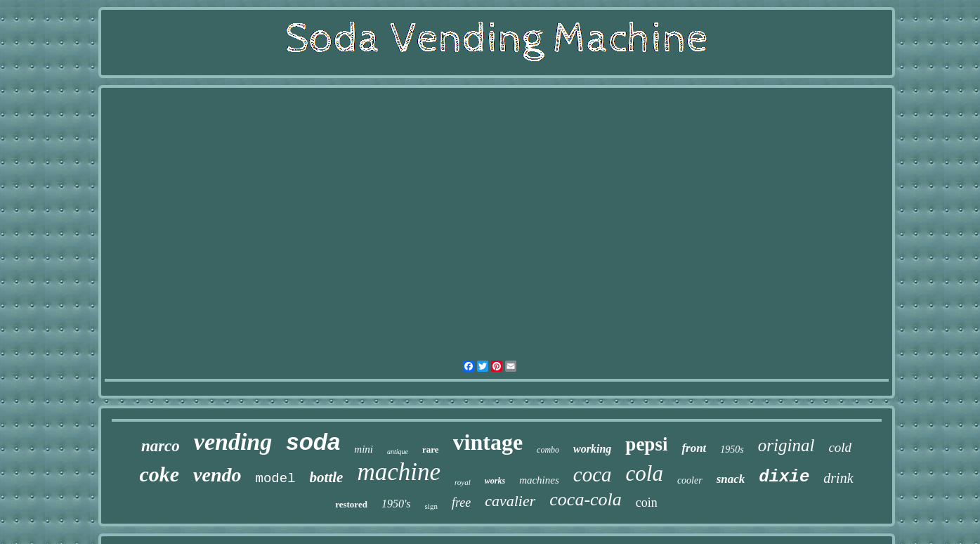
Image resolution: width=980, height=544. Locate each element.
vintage (488, 442)
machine (399, 472)
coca (593, 474)
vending (233, 442)
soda (313, 442)
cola (645, 473)
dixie (784, 477)
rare (431, 449)
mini (364, 449)
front (694, 448)
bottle (327, 477)
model (276, 479)
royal (463, 482)
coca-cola (586, 499)
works (495, 481)
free (461, 503)
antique (398, 452)
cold (840, 447)
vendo (217, 475)
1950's (396, 504)
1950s (732, 449)
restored (351, 504)
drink (838, 478)
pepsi (646, 444)
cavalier (510, 501)
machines (539, 480)
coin (647, 503)
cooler (690, 480)
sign (431, 506)
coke (159, 474)
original (786, 445)
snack (731, 479)
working (592, 449)
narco (161, 446)
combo (548, 450)
